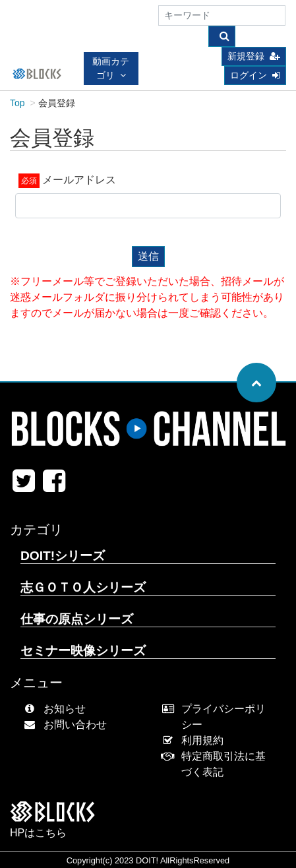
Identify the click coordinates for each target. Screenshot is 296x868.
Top (17, 103)
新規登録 (254, 56)
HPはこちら (38, 833)
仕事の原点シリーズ (77, 619)
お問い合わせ (68, 725)
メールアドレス (79, 180)
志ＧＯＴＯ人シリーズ (83, 587)
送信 (148, 256)
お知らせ (58, 709)
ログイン (255, 75)
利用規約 (196, 740)
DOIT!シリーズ (63, 556)
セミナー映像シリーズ (83, 651)
